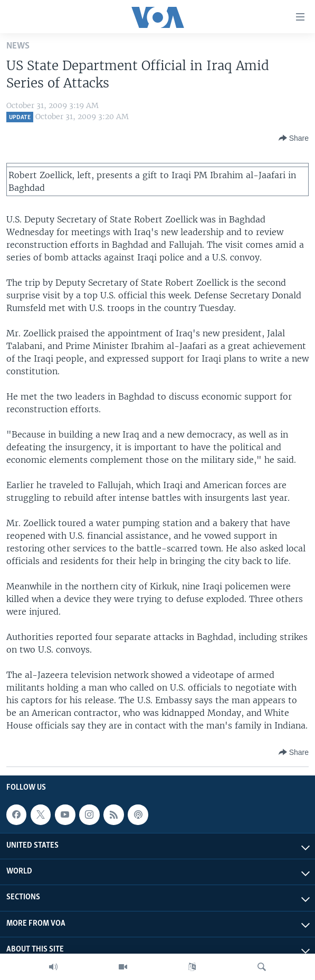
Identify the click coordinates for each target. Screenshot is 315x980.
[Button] (294, 138)
